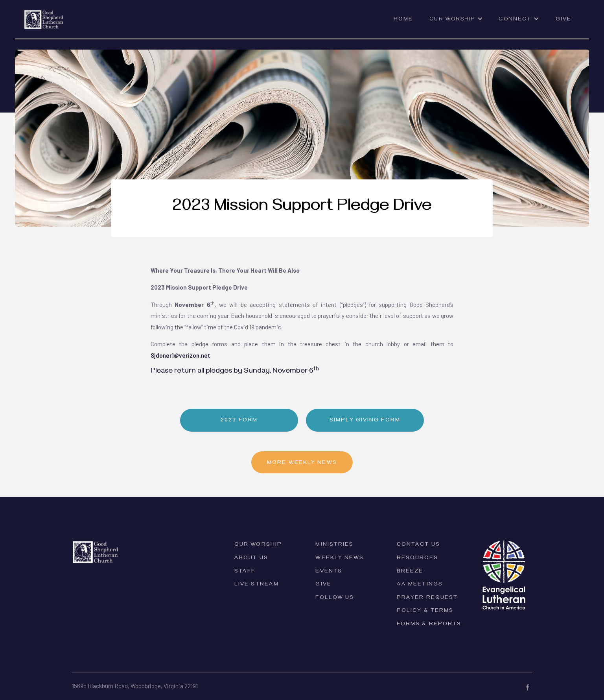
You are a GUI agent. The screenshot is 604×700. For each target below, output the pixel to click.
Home (403, 20)
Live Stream (257, 585)
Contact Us (418, 545)
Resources (417, 559)
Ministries (334, 545)
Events (329, 572)
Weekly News (340, 559)
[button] (456, 23)
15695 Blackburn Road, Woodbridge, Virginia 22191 (135, 686)
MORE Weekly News (302, 463)
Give (563, 20)
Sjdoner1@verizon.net (180, 355)
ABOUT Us (251, 559)
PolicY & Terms (425, 611)
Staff (245, 572)
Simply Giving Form (365, 421)
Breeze (410, 572)
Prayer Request (427, 598)
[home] (44, 15)
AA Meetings (420, 585)
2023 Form (239, 421)
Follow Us (335, 598)
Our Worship (258, 545)
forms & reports (429, 625)
